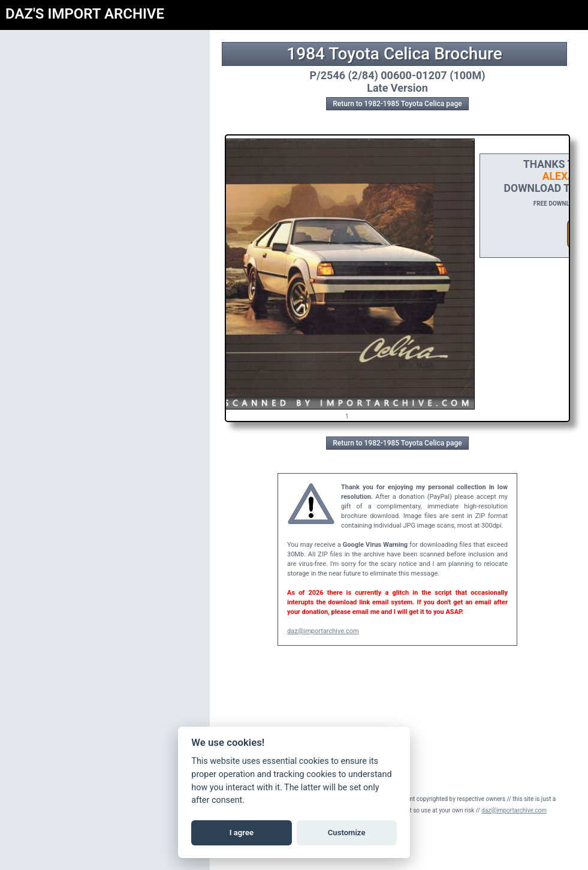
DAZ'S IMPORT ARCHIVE (85, 14)
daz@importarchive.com (323, 631)
